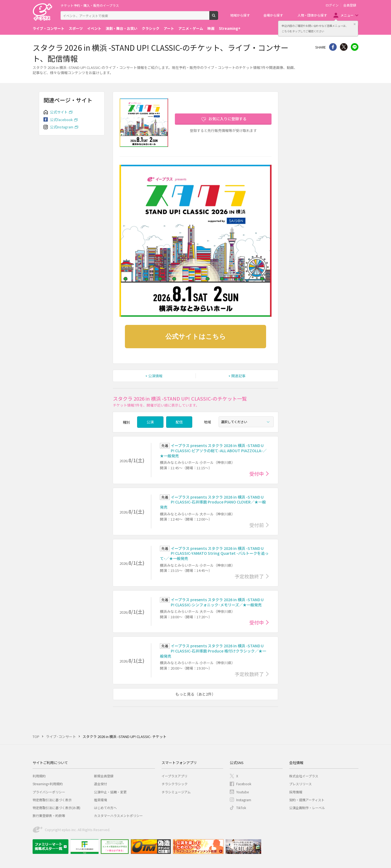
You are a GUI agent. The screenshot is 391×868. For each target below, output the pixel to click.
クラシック (151, 28)
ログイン (332, 5)
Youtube (242, 792)
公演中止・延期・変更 (110, 792)
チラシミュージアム (176, 792)
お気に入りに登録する (228, 119)
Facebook (244, 784)
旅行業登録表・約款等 (49, 815)
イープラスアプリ (174, 776)
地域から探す (240, 15)
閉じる (355, 24)
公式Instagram (62, 127)
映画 (211, 28)
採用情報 (296, 792)
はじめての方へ (105, 808)
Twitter (344, 47)
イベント (94, 28)
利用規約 (39, 776)
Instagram (244, 800)
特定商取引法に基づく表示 (52, 800)
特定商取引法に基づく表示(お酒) (56, 808)
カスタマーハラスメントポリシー (118, 815)
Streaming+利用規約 (48, 784)
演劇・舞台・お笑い (122, 28)
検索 (218, 18)
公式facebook (61, 120)
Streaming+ (230, 28)
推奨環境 (100, 800)
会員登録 (350, 5)
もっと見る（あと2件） (195, 694)
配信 (179, 422)
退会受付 (100, 784)
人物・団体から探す (312, 15)
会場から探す (273, 15)
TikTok (241, 808)
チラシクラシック (175, 784)
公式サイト (59, 112)
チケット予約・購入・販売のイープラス (90, 5)
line (355, 47)
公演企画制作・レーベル (307, 808)
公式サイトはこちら (196, 337)
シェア (333, 47)
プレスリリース (300, 784)
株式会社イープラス (304, 776)
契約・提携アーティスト (307, 800)
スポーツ (76, 28)
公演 (150, 422)
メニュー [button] (347, 15)
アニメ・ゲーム (191, 28)
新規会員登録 (104, 776)
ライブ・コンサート (48, 28)
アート (169, 28)
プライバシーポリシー (49, 792)
